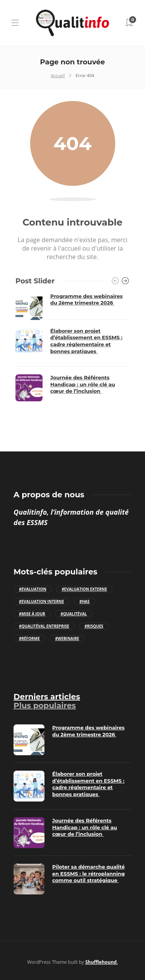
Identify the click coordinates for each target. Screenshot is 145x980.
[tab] (47, 697)
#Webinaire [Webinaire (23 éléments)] (67, 638)
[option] (72, 347)
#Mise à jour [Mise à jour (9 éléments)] (32, 614)
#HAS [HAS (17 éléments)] (84, 601)
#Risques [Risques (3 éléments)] (94, 626)
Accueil (58, 75)
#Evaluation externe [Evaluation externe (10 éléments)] (84, 589)
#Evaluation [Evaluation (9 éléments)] (33, 589)
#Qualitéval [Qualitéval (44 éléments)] (73, 614)
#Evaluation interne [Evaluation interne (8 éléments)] (42, 601)
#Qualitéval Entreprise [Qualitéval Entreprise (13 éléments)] (44, 626)
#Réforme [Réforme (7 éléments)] (29, 638)
